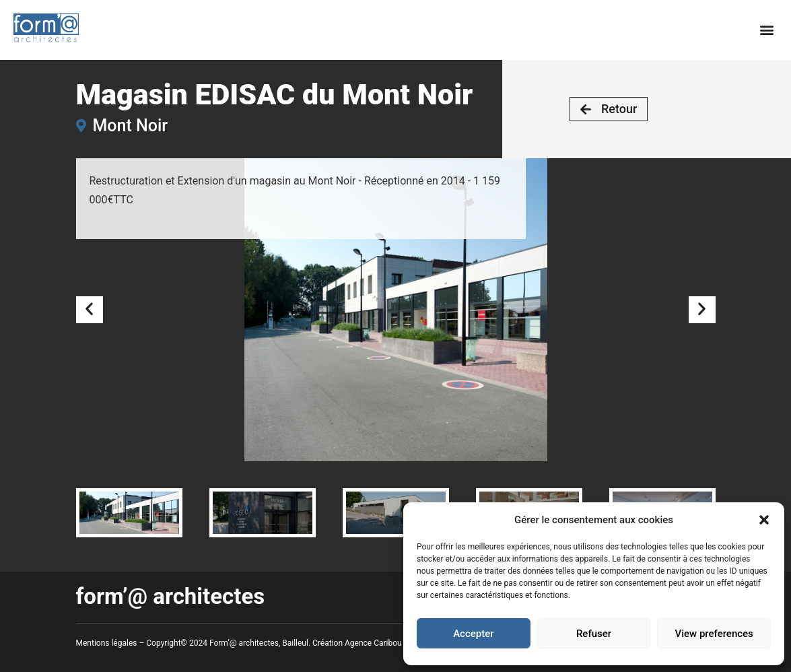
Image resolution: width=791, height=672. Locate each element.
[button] (764, 520)
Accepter (473, 634)
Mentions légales (107, 643)
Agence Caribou (373, 643)
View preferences (714, 634)
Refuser (594, 634)
